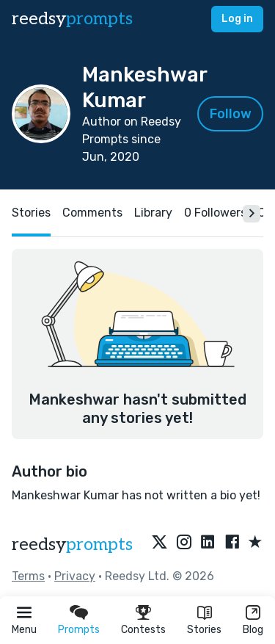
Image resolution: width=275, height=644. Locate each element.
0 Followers (215, 213)
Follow (231, 114)
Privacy (75, 576)
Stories (204, 630)
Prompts (79, 630)
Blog (253, 630)
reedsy (72, 544)
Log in (237, 19)
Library (153, 213)
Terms (28, 576)
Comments (92, 213)
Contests (143, 630)
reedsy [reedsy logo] (72, 19)
